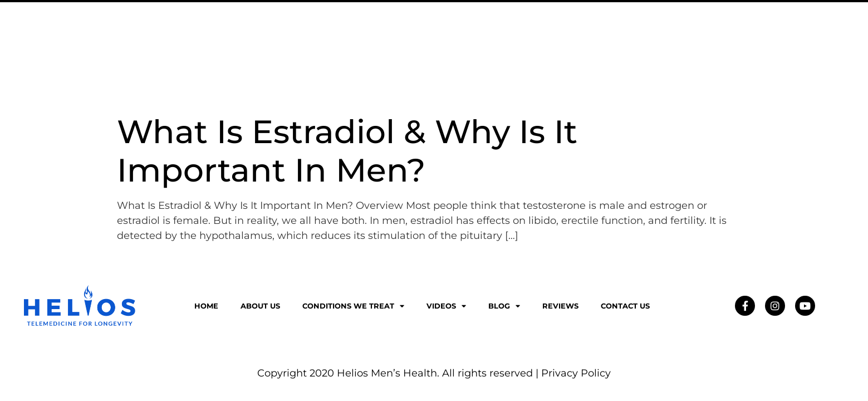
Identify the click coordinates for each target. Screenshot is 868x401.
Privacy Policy (576, 373)
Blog (623, 37)
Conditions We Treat (479, 37)
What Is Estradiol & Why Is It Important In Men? (347, 151)
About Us (382, 37)
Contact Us (741, 37)
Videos (573, 37)
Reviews (675, 37)
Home (206, 306)
